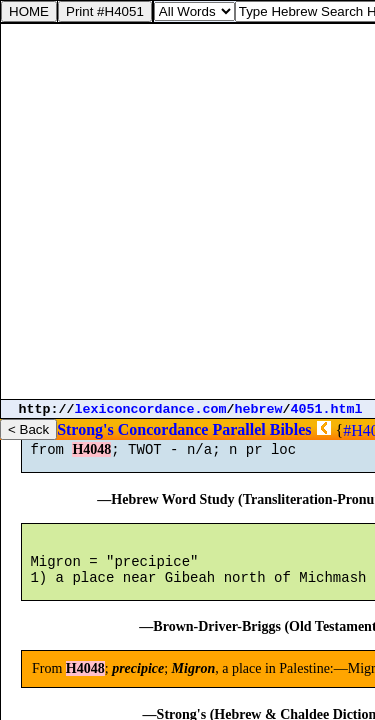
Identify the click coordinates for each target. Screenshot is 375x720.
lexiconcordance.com (151, 409)
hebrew (259, 409)
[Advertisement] (187, 211)
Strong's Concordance (132, 429)
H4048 (91, 458)
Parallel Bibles (261, 429)
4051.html (327, 409)
